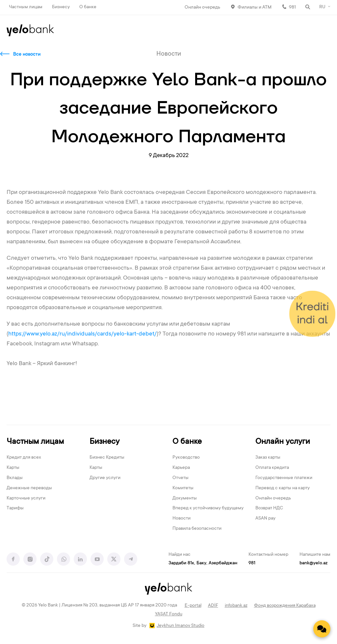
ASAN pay (265, 519)
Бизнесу (61, 7)
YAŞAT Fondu (169, 614)
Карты (13, 468)
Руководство (186, 458)
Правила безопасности (197, 529)
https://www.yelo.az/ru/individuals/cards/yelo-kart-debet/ (82, 334)
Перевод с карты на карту (283, 488)
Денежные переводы (29, 488)
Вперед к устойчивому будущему (208, 508)
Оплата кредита (272, 468)
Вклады (15, 478)
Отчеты (181, 478)
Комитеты (183, 488)
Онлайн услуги (283, 442)
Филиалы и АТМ (255, 8)
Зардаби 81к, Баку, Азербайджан (203, 563)
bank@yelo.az (313, 563)
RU (322, 7)
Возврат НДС (269, 508)
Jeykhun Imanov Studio (181, 626)
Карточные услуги (26, 498)
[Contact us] (322, 629)
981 (292, 8)
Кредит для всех (24, 458)
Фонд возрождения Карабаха (285, 606)
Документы (185, 498)
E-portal (193, 606)
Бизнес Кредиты (107, 458)
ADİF (213, 606)
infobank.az (236, 606)
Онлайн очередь (202, 8)
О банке (88, 7)
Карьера (181, 468)
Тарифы (15, 508)
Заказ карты (268, 458)
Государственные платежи (284, 478)
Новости (181, 519)
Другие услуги (105, 478)
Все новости (27, 55)
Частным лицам (26, 7)
